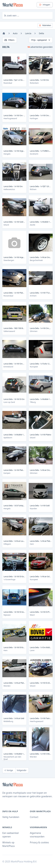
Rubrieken (45, 25)
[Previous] (9, 770)
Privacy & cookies (39, 842)
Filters (9, 40)
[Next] (22, 770)
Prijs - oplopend (41, 40)
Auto (15, 33)
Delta (41, 33)
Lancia (28, 33)
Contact (34, 817)
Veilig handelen (11, 817)
